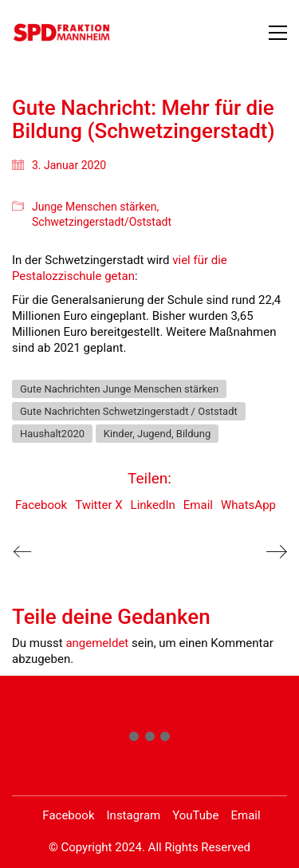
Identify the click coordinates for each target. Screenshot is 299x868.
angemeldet (97, 643)
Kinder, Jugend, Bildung (157, 434)
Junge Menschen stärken (94, 207)
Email (198, 505)
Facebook (41, 505)
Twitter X (98, 505)
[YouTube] (195, 816)
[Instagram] (134, 816)
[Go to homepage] (62, 32)
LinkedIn (153, 505)
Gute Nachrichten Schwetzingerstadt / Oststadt (129, 411)
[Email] (245, 816)
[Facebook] (68, 816)
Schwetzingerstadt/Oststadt (102, 222)
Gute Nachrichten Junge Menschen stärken (119, 389)
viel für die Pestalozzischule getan (120, 268)
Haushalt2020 (52, 434)
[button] (278, 33)
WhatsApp (248, 505)
